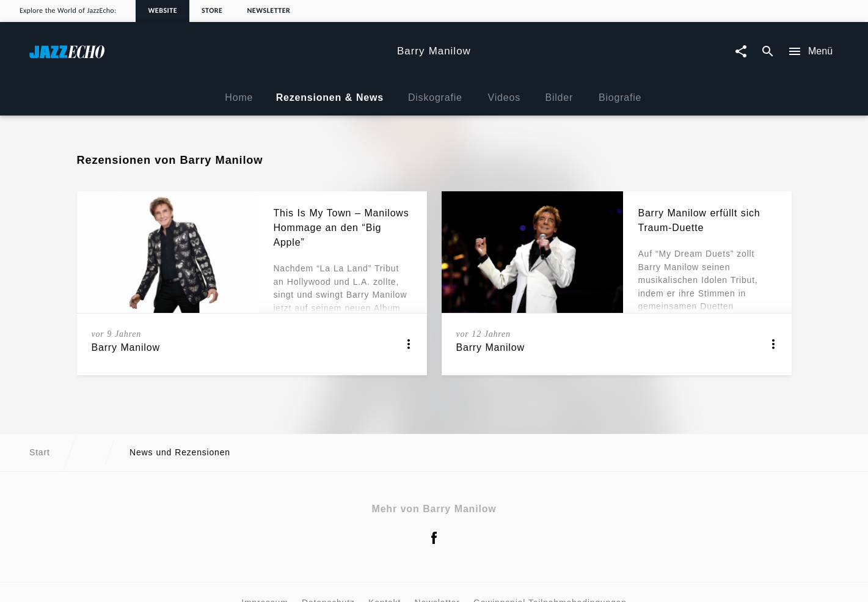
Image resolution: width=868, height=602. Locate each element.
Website (162, 11)
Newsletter (268, 11)
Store (212, 11)
